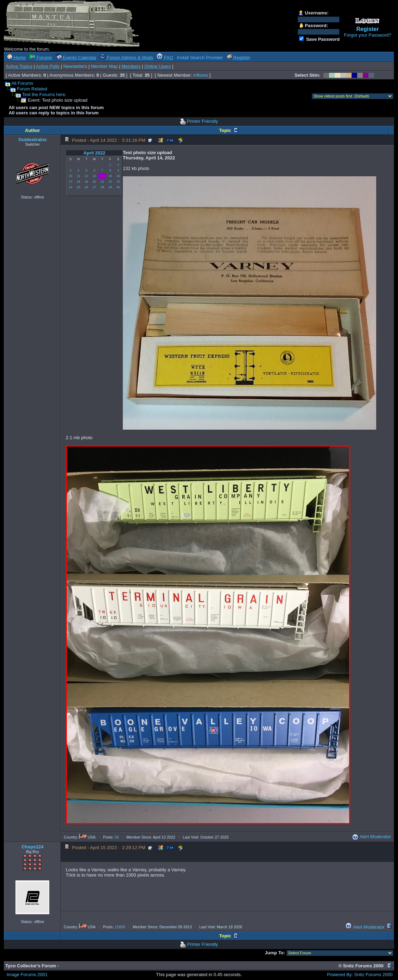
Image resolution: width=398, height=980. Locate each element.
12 (86, 176)
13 (94, 176)
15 (110, 176)
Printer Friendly (202, 121)
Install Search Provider (200, 58)
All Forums (22, 83)
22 (110, 182)
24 (71, 187)
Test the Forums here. (44, 94)
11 (78, 176)
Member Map (104, 66)
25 (78, 187)
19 (86, 182)
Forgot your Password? (367, 35)
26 (86, 187)
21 (102, 182)
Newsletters (75, 66)
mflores (201, 75)
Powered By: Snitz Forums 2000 (360, 975)
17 (71, 182)
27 (94, 187)
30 (118, 187)
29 (110, 187)
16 (118, 176)
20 (94, 182)
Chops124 (32, 847)
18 (78, 182)
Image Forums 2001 (27, 975)
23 (118, 182)
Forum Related (32, 89)
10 (71, 176)
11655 (120, 927)
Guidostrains (32, 140)
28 (102, 187)
